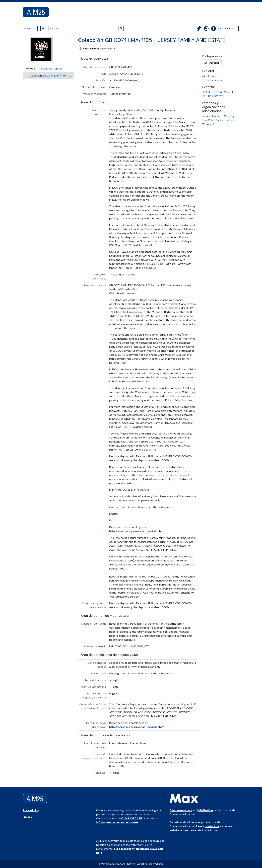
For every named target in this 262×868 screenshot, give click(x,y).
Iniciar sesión (228, 28)
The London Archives (122, 275)
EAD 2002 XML (213, 96)
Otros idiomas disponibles (96, 49)
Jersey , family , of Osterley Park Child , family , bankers (142, 110)
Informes (209, 76)
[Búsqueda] (83, 28)
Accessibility (31, 810)
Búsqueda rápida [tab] (51, 69)
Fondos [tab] (30, 69)
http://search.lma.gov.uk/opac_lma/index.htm (137, 531)
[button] (199, 29)
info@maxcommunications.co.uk (117, 822)
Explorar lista (212, 80)
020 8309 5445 (132, 818)
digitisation (206, 810)
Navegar (29, 28)
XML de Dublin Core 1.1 (217, 92)
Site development (181, 810)
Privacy (27, 817)
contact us (212, 826)
